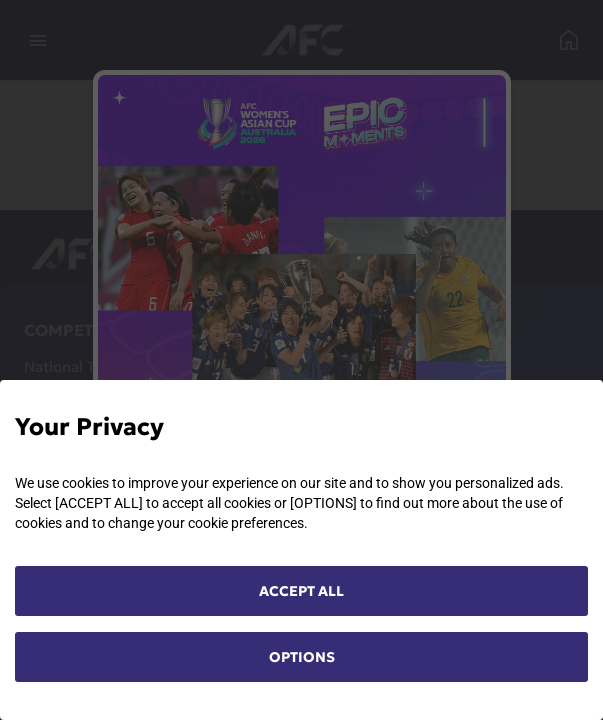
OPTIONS (302, 657)
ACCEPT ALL (301, 591)
